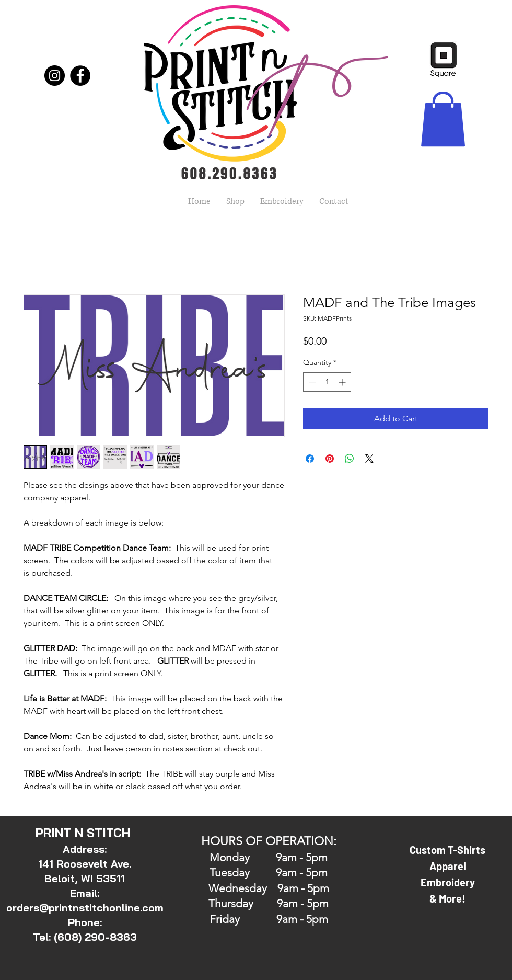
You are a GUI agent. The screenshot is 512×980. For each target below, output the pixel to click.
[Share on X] (369, 459)
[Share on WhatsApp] (350, 459)
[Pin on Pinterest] (330, 459)
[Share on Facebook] (310, 459)
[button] (443, 119)
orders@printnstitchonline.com (85, 908)
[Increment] (343, 382)
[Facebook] (80, 76)
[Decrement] (311, 382)
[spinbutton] (327, 382)
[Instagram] (55, 76)
